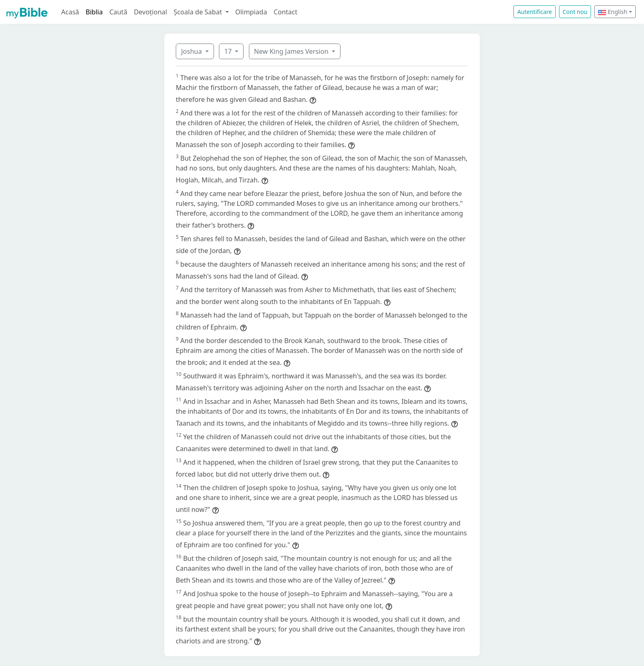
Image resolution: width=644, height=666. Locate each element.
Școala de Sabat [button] (199, 12)
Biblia (94, 12)
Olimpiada (251, 12)
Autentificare (534, 12)
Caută (118, 12)
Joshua (192, 51)
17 (229, 51)
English (613, 12)
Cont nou (575, 12)
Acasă (70, 12)
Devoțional (151, 12)
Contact (285, 12)
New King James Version (292, 51)
